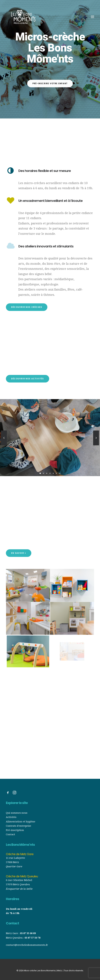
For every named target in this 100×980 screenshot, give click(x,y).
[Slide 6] (57, 473)
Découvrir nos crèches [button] (27, 307)
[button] (92, 17)
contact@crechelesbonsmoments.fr (27, 945)
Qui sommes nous (17, 813)
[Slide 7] (60, 473)
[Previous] (4, 445)
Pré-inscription (15, 830)
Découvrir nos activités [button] (28, 379)
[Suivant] (96, 445)
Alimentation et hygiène (21, 822)
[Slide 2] (43, 473)
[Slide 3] (47, 473)
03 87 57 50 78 (32, 938)
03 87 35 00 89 (28, 933)
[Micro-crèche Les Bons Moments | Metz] (23, 17)
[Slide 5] (53, 473)
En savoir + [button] (19, 553)
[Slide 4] (50, 473)
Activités (11, 817)
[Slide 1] (40, 473)
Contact (10, 834)
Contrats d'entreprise (19, 826)
